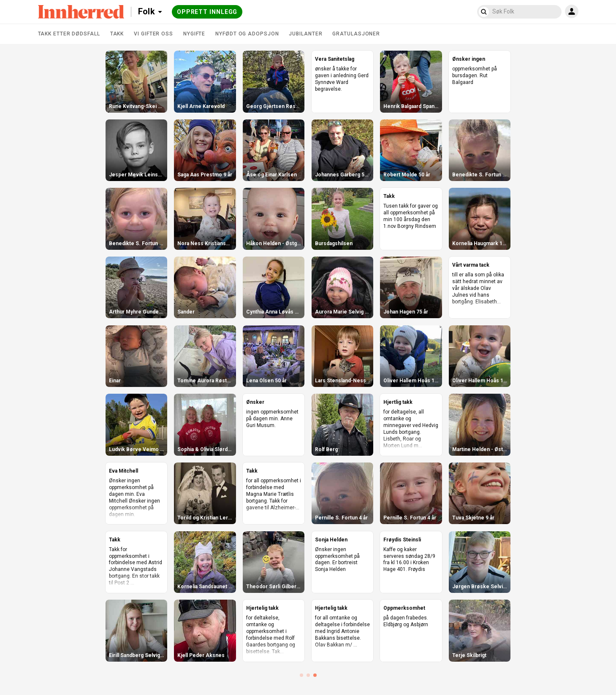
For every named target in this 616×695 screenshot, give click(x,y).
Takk (117, 34)
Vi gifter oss (153, 34)
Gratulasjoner (356, 34)
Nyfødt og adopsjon (247, 34)
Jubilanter (305, 34)
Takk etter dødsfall (69, 34)
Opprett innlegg (207, 12)
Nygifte (194, 34)
